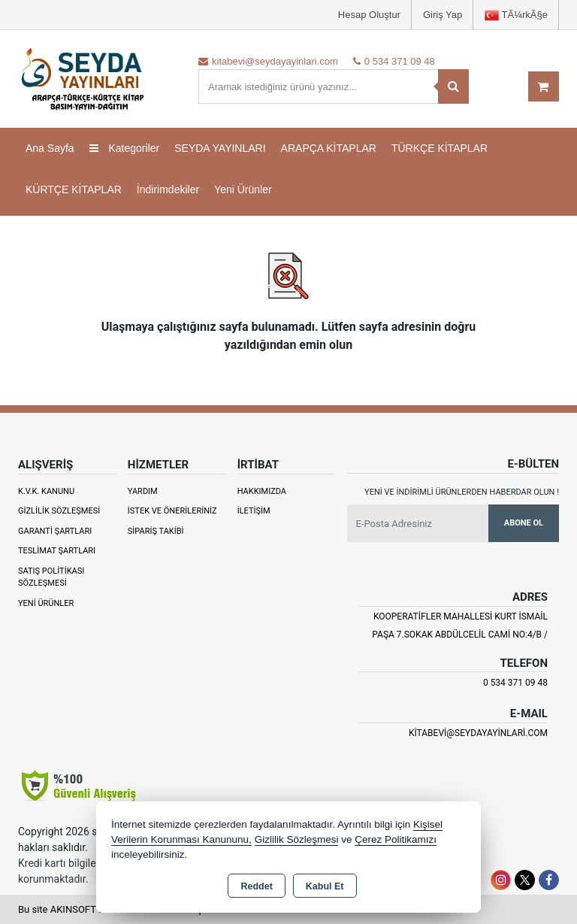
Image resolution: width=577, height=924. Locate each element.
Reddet (256, 886)
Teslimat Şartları (57, 551)
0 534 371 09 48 (515, 683)
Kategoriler (125, 148)
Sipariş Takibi (156, 531)
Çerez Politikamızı (396, 839)
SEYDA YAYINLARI (220, 148)
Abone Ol (524, 523)
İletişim (254, 511)
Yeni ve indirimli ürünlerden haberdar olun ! (462, 492)
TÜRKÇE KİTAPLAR (440, 148)
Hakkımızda (262, 491)
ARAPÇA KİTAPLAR (329, 148)
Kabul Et (325, 886)
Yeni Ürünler (46, 603)
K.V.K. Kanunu (46, 491)
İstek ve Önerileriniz (172, 511)
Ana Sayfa (50, 148)
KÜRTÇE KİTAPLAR (74, 189)
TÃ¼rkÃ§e (516, 15)
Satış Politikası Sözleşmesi (51, 577)
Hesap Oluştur (369, 15)
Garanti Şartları (55, 531)
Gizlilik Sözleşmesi (59, 511)
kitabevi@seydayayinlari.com (478, 733)
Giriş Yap (443, 15)
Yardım (143, 491)
